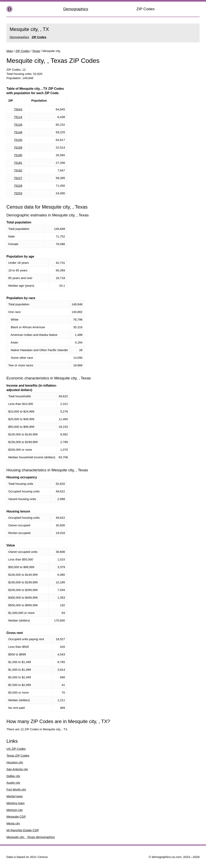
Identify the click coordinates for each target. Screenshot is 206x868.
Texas (36, 51)
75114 (18, 117)
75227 (18, 178)
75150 (18, 140)
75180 (18, 155)
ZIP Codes (145, 9)
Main (10, 51)
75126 (18, 125)
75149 (18, 132)
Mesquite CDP (16, 817)
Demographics (76, 9)
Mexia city (13, 823)
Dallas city (13, 776)
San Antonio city (17, 769)
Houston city (15, 762)
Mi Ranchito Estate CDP (23, 830)
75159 (18, 147)
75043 (18, 109)
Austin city (13, 783)
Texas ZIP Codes (18, 755)
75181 (18, 163)
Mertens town (15, 803)
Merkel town (15, 796)
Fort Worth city (16, 789)
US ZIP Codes (16, 749)
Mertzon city (15, 810)
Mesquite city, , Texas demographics (31, 837)
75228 (18, 186)
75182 (18, 170)
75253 (18, 193)
